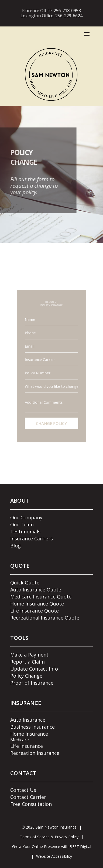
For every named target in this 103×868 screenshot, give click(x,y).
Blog (16, 546)
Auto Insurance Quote (36, 590)
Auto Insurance (28, 720)
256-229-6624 (67, 16)
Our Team (22, 524)
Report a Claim (28, 662)
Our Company (26, 517)
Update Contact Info (34, 669)
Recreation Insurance (35, 753)
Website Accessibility (54, 856)
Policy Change (26, 676)
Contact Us (23, 790)
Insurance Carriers (32, 539)
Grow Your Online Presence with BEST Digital (52, 847)
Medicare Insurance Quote (41, 597)
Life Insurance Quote (35, 611)
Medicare (20, 740)
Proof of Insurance (32, 683)
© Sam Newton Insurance (49, 827)
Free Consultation (31, 804)
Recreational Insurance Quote (45, 618)
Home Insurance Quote (37, 604)
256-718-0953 (66, 11)
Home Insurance (29, 734)
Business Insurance (32, 727)
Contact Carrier (28, 797)
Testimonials (25, 531)
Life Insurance (27, 746)
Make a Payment (29, 655)
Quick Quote (25, 583)
